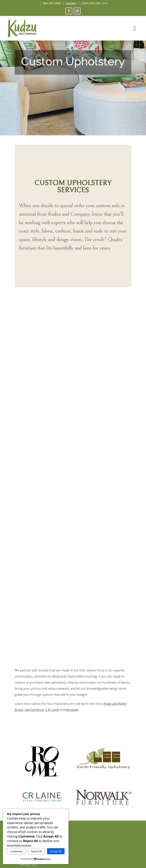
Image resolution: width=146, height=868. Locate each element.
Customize (16, 851)
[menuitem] (135, 28)
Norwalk (72, 710)
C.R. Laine (52, 710)
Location (71, 3)
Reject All (36, 851)
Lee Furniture (34, 710)
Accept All (56, 851)
